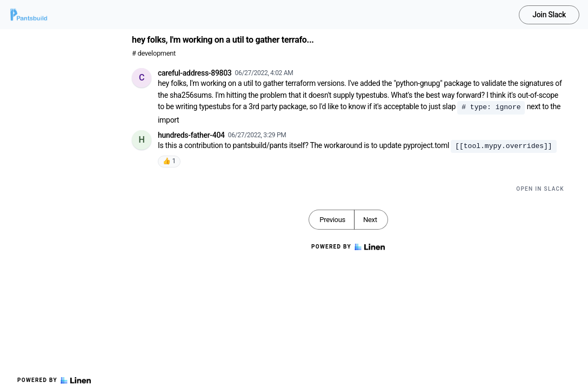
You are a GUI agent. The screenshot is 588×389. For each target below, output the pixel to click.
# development (154, 53)
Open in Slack (540, 189)
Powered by (54, 380)
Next (370, 220)
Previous (332, 220)
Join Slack (549, 15)
